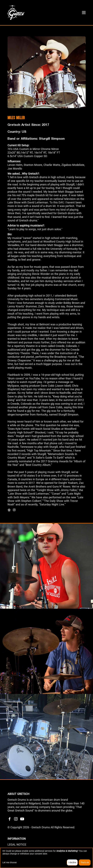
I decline (72, 862)
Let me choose (9, 862)
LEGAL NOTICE (17, 845)
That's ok (85, 862)
